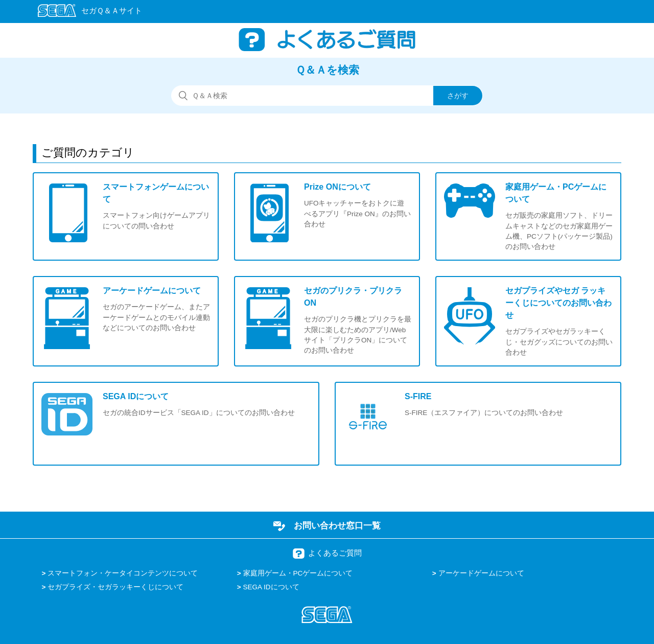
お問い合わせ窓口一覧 (337, 525)
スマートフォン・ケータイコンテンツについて (123, 573)
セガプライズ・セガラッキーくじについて (115, 587)
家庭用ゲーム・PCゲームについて (298, 573)
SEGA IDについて (271, 587)
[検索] (327, 96)
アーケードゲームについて (481, 573)
